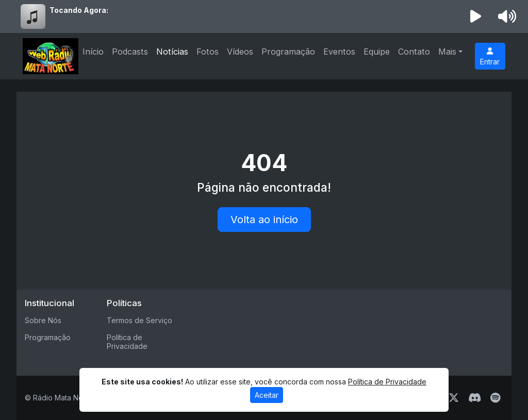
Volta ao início (264, 220)
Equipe (377, 52)
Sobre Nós (43, 320)
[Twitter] (454, 398)
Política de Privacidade (127, 342)
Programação (288, 52)
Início (93, 52)
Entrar (490, 57)
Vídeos (240, 52)
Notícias (172, 52)
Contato (414, 52)
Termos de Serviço (139, 320)
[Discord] (475, 398)
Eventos (339, 52)
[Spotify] (495, 398)
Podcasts (130, 52)
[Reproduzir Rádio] (476, 16)
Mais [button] (447, 52)
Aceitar (267, 395)
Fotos (208, 52)
